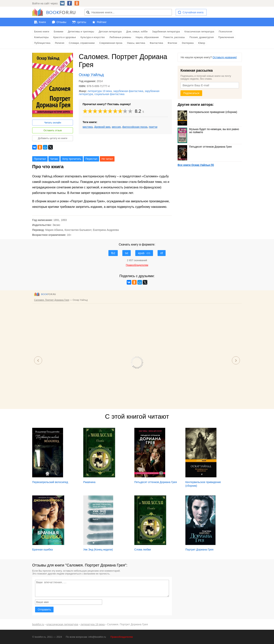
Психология (225, 32)
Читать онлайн (53, 123)
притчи (153, 127)
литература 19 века (100, 91)
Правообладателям (122, 637)
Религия (60, 43)
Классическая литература (199, 32)
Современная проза (111, 43)
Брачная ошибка (42, 550)
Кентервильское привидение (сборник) (207, 112)
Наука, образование (147, 37)
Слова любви (143, 550)
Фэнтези (172, 43)
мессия (116, 127)
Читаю (54, 159)
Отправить (44, 610)
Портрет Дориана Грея (199, 550)
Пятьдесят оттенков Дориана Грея (205, 147)
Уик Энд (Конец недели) (98, 550)
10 (130, 111)
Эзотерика (188, 43)
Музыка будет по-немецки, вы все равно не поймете (208, 131)
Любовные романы (120, 37)
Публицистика (42, 43)
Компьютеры (41, 37)
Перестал (91, 159)
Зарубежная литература (166, 32)
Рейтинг (102, 22)
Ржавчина (89, 482)
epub (144, 253)
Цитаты (82, 22)
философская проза (135, 127)
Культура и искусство (93, 37)
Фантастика (156, 43)
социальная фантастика (110, 94)
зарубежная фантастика (128, 91)
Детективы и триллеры (81, 32)
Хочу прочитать (72, 159)
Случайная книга (193, 12)
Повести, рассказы (174, 37)
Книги (42, 22)
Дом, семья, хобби (137, 32)
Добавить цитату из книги (53, 138)
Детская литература (110, 32)
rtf (161, 253)
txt (127, 253)
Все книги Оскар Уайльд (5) (196, 165)
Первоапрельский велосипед (50, 482)
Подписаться (191, 93)
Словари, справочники (82, 43)
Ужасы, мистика (136, 43)
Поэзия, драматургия (201, 37)
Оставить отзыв (53, 130)
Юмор (202, 43)
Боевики (58, 32)
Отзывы (61, 22)
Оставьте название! (225, 57)
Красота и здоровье (65, 37)
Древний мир (102, 127)
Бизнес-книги (42, 32)
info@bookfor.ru (97, 637)
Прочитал (40, 159)
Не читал (107, 159)
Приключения (226, 37)
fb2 (113, 253)
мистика (88, 127)
